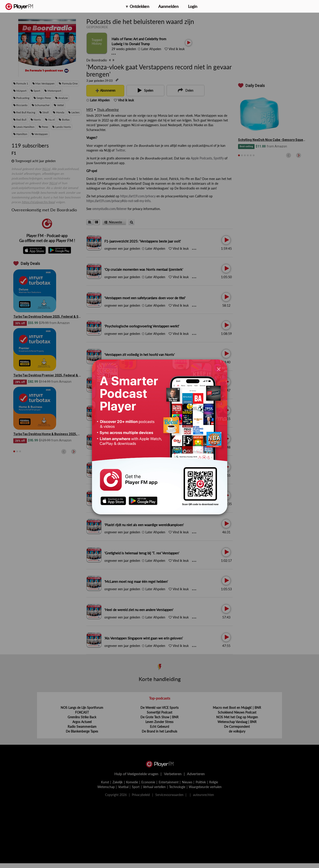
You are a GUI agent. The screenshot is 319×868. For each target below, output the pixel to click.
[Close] (219, 369)
